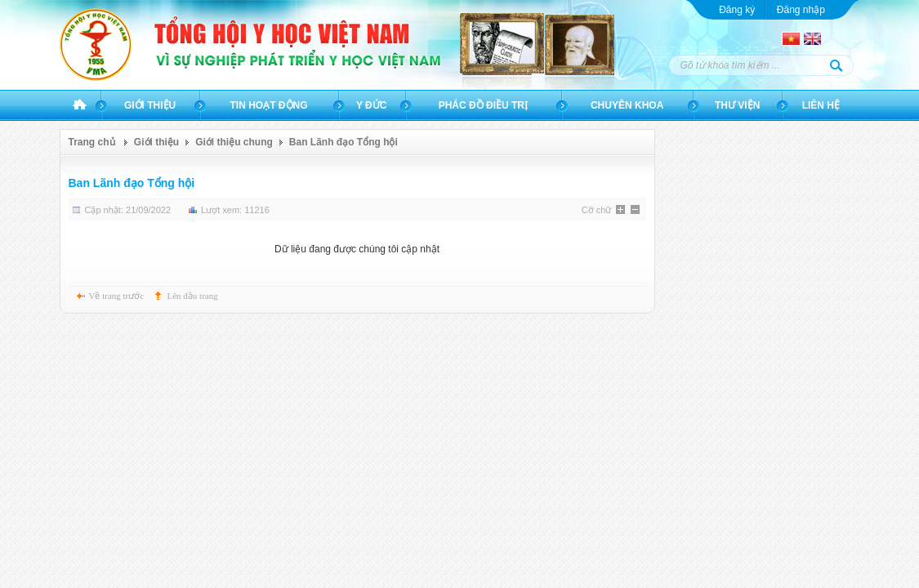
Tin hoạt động (269, 105)
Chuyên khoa (627, 105)
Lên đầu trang (193, 296)
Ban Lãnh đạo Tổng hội (344, 142)
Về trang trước (117, 296)
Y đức (371, 105)
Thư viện (737, 105)
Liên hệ (821, 105)
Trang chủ (80, 106)
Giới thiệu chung (234, 142)
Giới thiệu (150, 105)
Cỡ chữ (597, 210)
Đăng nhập (801, 10)
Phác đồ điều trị (483, 105)
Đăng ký (737, 10)
